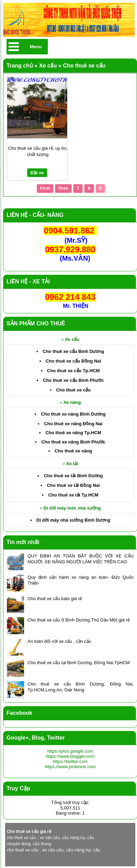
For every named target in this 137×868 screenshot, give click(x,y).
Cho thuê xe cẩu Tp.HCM (73, 371)
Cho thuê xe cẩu (73, 390)
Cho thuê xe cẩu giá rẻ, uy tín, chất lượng (38, 151)
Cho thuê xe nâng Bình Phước (73, 442)
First (45, 188)
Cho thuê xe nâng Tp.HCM (73, 433)
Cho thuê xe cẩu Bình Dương (73, 351)
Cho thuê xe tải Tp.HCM (73, 495)
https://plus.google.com (70, 751)
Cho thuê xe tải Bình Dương (73, 476)
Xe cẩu (72, 339)
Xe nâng (72, 402)
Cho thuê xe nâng (73, 451)
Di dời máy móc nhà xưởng (72, 508)
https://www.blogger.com (70, 756)
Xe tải (72, 464)
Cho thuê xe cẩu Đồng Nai (73, 361)
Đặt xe (37, 173)
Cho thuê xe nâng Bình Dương (73, 414)
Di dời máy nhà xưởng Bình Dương (73, 520)
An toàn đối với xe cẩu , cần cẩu (59, 641)
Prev (63, 188)
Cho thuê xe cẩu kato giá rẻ (55, 599)
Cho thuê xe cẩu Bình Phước (73, 380)
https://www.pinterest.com (70, 767)
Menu (36, 47)
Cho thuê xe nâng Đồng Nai (73, 424)
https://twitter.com (70, 761)
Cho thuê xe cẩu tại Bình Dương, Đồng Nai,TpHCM (79, 663)
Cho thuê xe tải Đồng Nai (73, 485)
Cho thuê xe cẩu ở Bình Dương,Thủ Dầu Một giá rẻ (79, 620)
